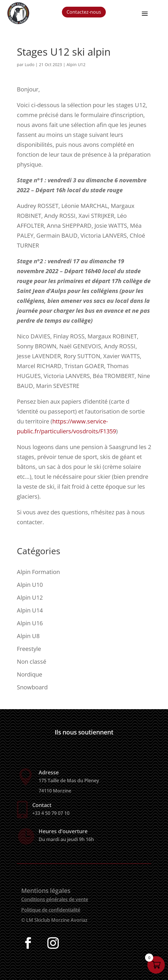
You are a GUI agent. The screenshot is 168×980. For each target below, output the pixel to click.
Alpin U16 (30, 623)
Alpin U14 (30, 610)
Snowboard (32, 687)
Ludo (30, 65)
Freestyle (29, 649)
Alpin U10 (30, 585)
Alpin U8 (28, 636)
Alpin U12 (76, 65)
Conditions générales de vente (55, 899)
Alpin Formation (38, 572)
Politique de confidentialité (51, 910)
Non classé (32, 662)
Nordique (30, 674)
